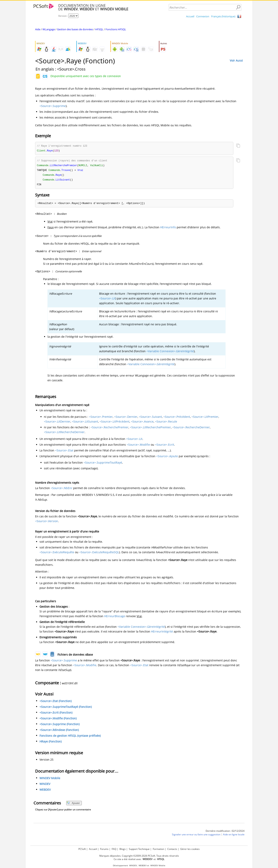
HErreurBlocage (115, 618)
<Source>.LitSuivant (85, 423)
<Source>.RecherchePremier (109, 429)
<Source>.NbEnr (62, 490)
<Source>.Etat (64, 452)
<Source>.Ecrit (165, 446)
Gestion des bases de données (75, 29)
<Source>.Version (47, 523)
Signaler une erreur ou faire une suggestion (196, 836)
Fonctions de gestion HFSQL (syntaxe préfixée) (70, 737)
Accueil (190, 16)
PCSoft (82, 849)
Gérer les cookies (190, 849)
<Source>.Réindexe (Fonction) (59, 731)
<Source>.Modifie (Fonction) (58, 720)
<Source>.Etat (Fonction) (56, 703)
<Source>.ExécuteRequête (57, 554)
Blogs (123, 849)
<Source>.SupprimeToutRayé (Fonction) (66, 708)
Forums (104, 849)
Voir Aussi (236, 60)
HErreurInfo (168, 229)
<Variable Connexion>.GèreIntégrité (170, 353)
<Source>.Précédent (177, 418)
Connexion (203, 16)
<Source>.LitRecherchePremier (150, 429)
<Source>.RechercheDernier (191, 429)
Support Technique (139, 849)
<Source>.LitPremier (205, 418)
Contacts (172, 849)
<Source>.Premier (101, 418)
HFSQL (99, 29)
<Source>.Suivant (150, 418)
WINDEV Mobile (50, 780)
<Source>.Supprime (53, 106)
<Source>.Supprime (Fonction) (60, 726)
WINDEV (45, 785)
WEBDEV (45, 791)
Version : (63, 16)
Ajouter (73, 805)
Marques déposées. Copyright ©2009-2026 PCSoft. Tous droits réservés (139, 856)
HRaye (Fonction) (51, 743)
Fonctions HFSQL (116, 29)
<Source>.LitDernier (57, 423)
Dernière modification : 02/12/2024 (225, 832)
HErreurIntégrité (162, 633)
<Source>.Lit (107, 300)
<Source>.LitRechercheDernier (64, 434)
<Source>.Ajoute (167, 458)
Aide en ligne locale (234, 836)
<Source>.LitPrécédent (114, 423)
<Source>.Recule (166, 423)
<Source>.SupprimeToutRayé (103, 464)
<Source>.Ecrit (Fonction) (56, 714)
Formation (158, 849)
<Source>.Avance (142, 423)
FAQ (114, 849)
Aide (38, 29)
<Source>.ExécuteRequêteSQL (99, 554)
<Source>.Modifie (138, 446)
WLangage (49, 29)
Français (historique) (223, 16)
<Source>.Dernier (126, 418)
